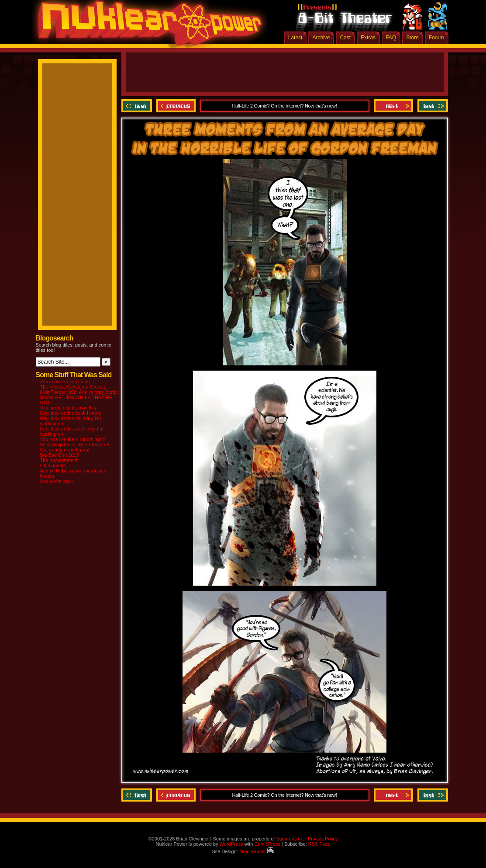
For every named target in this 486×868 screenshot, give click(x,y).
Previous (176, 106)
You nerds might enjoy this (68, 408)
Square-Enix (289, 839)
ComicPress (267, 844)
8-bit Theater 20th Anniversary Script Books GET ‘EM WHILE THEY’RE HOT (79, 397)
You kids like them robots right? (73, 439)
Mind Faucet (257, 851)
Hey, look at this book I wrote (71, 413)
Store (412, 38)
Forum (436, 38)
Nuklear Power (147, 26)
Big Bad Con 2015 (60, 455)
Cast (345, 38)
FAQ (391, 38)
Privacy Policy (323, 839)
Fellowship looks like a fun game (75, 444)
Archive (321, 38)
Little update (53, 465)
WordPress (231, 844)
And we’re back (57, 481)
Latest (295, 38)
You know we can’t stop (65, 382)
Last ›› (432, 106)
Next (393, 106)
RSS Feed (319, 844)
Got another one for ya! (65, 450)
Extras (368, 38)
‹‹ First (138, 106)
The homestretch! (59, 460)
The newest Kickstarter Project (73, 387)
